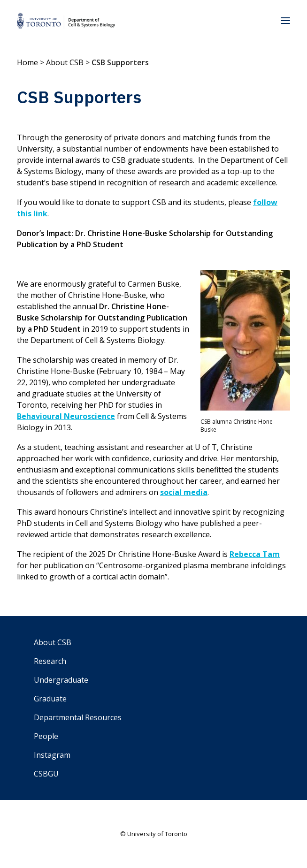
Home (27, 62)
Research (50, 661)
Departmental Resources (78, 717)
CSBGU (46, 774)
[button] (285, 21)
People (46, 736)
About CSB (65, 62)
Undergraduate (61, 680)
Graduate (50, 699)
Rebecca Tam (255, 554)
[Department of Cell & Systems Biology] (66, 21)
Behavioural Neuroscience (66, 416)
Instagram (52, 755)
